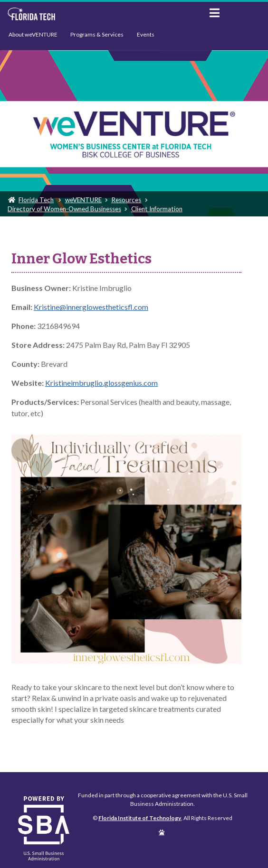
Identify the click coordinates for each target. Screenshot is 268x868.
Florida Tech (36, 200)
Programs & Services (97, 34)
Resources (126, 200)
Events (146, 34)
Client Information (157, 209)
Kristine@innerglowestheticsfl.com (91, 307)
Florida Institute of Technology (101, 14)
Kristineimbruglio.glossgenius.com (101, 383)
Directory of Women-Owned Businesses (64, 209)
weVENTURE (83, 200)
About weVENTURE (33, 34)
